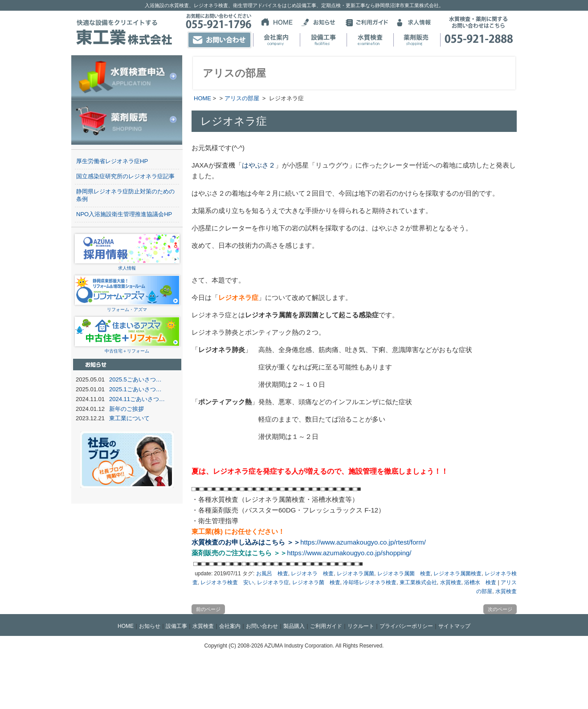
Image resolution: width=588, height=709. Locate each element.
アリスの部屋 (242, 98)
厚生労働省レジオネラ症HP (112, 161)
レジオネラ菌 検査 (316, 582)
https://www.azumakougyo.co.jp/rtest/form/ (363, 542)
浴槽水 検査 (480, 582)
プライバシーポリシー (406, 626)
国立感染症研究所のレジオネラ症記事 (125, 176)
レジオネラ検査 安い (227, 582)
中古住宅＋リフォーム (127, 348)
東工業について (129, 418)
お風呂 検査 (272, 574)
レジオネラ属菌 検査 (404, 574)
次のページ (500, 609)
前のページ (208, 609)
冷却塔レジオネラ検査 (370, 582)
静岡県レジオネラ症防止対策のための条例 (125, 195)
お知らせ (150, 626)
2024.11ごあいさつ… (137, 399)
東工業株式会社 (418, 582)
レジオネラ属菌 (355, 574)
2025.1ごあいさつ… (135, 389)
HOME (202, 98)
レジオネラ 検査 (312, 574)
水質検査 (451, 582)
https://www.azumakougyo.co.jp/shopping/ (349, 553)
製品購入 (294, 626)
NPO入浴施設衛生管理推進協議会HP (124, 214)
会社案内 (230, 626)
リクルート (361, 626)
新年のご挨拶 (127, 409)
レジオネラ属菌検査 (457, 574)
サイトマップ (454, 626)
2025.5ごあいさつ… (135, 379)
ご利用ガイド (326, 626)
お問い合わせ (262, 626)
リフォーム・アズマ (127, 307)
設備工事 (176, 626)
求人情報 (127, 265)
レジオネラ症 (273, 582)
